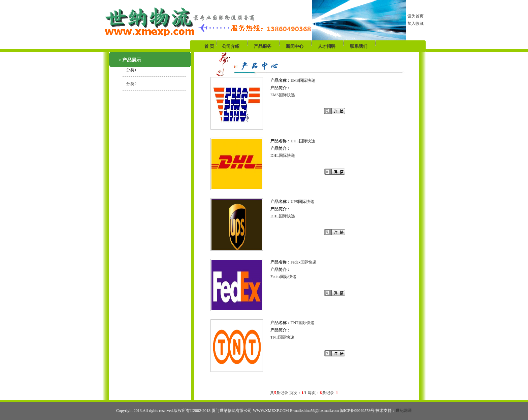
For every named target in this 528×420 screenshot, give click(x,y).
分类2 (129, 84)
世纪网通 (404, 411)
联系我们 (359, 46)
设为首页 (416, 16)
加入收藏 (416, 24)
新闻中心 (295, 46)
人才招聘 (327, 46)
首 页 (210, 46)
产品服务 (263, 46)
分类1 (129, 70)
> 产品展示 (130, 60)
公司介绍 (231, 46)
